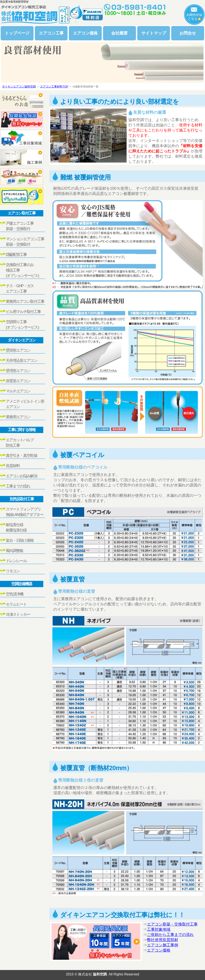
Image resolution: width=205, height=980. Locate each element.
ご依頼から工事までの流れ (170, 935)
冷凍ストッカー (18, 614)
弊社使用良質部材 (163, 940)
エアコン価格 (85, 33)
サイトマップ (154, 33)
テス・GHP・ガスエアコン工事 (20, 289)
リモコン (13, 571)
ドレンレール (16, 561)
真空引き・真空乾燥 (22, 456)
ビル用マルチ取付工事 (23, 312)
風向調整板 (15, 551)
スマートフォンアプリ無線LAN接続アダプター (25, 512)
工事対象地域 (159, 929)
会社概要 (119, 33)
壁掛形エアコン (18, 350)
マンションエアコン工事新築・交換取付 (25, 242)
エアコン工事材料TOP (54, 86)
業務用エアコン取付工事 (25, 301)
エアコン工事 (51, 33)
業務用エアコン (18, 417)
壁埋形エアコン (18, 371)
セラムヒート (16, 604)
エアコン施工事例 (163, 945)
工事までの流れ (18, 486)
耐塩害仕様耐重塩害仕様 (16, 528)
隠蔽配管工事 (16, 255)
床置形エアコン (18, 381)
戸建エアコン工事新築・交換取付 (20, 226)
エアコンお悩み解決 (22, 476)
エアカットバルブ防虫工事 (20, 443)
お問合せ (188, 33)
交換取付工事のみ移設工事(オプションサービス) (22, 270)
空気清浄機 (15, 594)
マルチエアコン (18, 391)
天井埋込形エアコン (22, 361)
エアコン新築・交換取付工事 (172, 924)
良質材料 (13, 466)
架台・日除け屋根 (20, 540)
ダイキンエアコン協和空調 (19, 86)
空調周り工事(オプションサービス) (22, 325)
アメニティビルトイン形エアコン (25, 404)
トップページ (17, 33)
